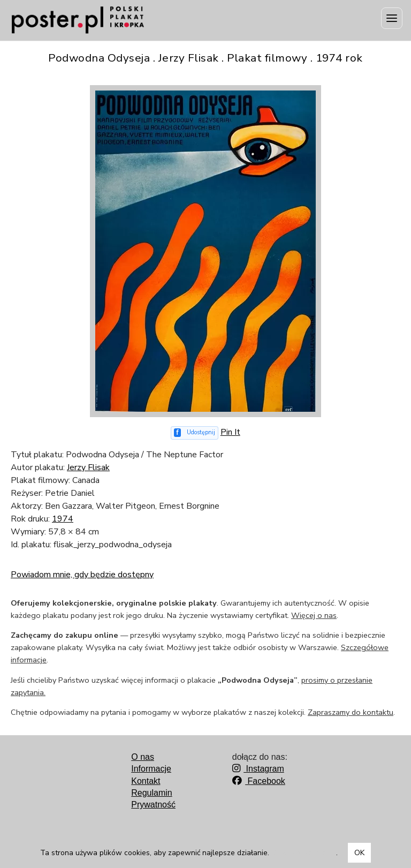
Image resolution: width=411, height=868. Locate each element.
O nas (143, 757)
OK (359, 853)
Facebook (259, 781)
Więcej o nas (314, 615)
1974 (63, 519)
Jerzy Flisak (88, 467)
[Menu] (392, 18)
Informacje (151, 769)
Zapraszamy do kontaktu (351, 712)
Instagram (258, 769)
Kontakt (146, 781)
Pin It (230, 432)
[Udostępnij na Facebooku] (195, 433)
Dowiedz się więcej (304, 853)
